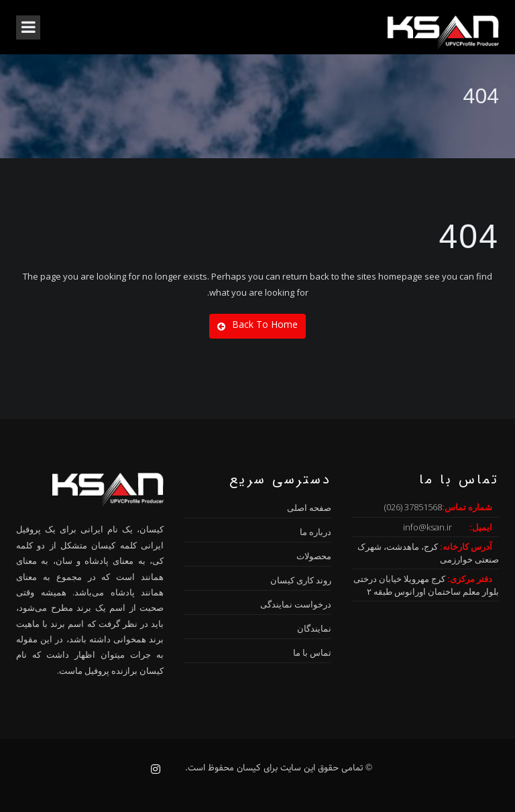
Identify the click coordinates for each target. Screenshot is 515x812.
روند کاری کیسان (301, 580)
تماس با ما (312, 652)
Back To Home (257, 325)
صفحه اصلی (309, 508)
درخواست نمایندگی (296, 604)
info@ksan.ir (427, 527)
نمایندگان (314, 628)
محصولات (314, 556)
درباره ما (316, 532)
